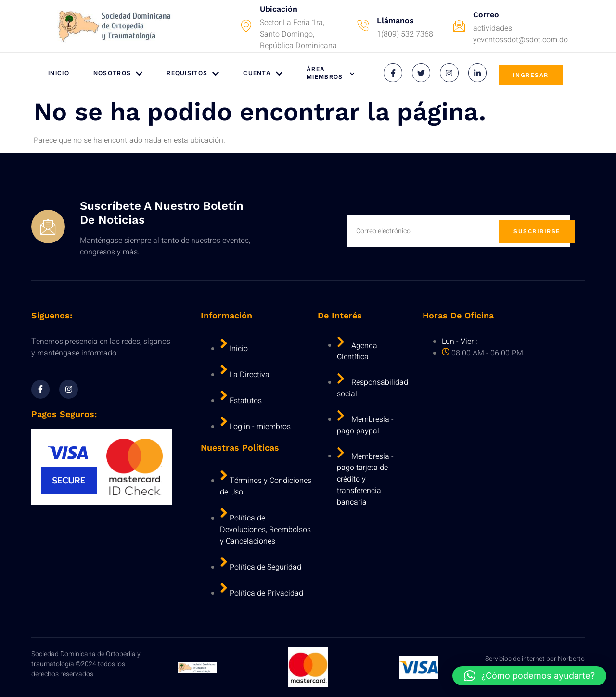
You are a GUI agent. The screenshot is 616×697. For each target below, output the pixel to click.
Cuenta (263, 73)
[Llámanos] (363, 26)
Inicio (59, 73)
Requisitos (193, 73)
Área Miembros (330, 73)
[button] (529, 676)
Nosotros (118, 73)
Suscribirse (537, 231)
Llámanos (395, 20)
